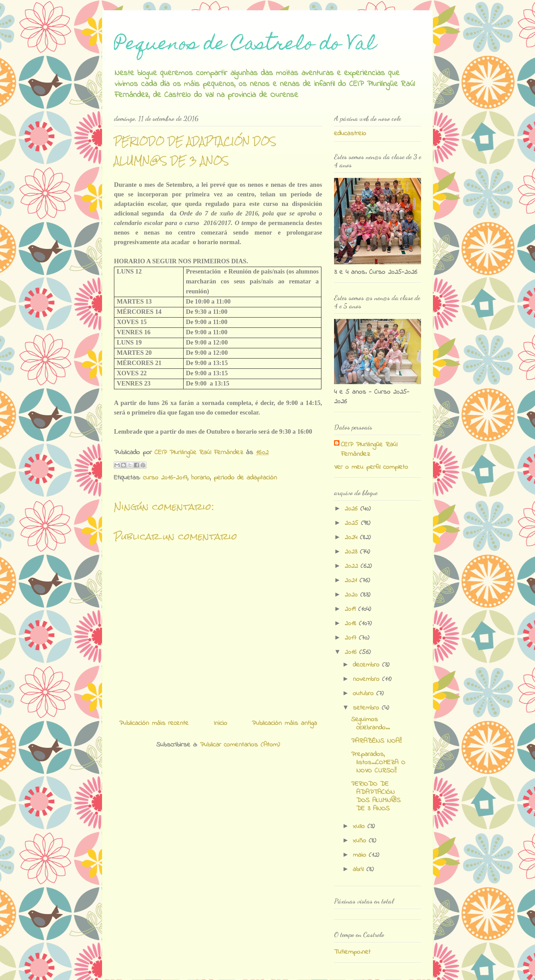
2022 (353, 566)
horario (200, 478)
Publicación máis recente (154, 723)
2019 (351, 609)
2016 (352, 652)
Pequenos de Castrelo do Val (245, 45)
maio (361, 855)
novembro (367, 679)
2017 (352, 638)
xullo (360, 827)
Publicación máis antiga (284, 723)
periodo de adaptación (245, 478)
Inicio (220, 723)
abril (360, 870)
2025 (353, 523)
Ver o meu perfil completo (371, 467)
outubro (365, 694)
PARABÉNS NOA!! (376, 741)
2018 (352, 624)
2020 (352, 595)
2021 (352, 581)
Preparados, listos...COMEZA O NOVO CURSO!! (378, 763)
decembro (367, 665)
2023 (352, 552)
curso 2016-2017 (165, 478)
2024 (352, 538)
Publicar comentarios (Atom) (240, 745)
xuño (361, 841)
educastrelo (350, 134)
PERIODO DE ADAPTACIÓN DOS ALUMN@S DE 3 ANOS (376, 796)
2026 (352, 509)
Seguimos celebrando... (370, 724)
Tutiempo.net (352, 952)
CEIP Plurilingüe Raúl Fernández (369, 450)
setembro (367, 708)
